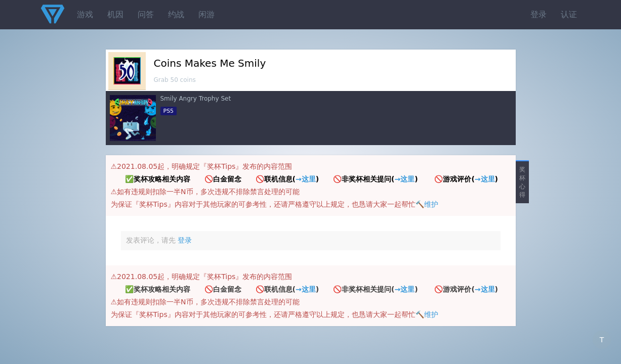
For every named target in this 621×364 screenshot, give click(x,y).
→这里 (306, 179)
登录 (539, 14)
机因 (115, 14)
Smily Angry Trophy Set (196, 99)
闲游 (206, 14)
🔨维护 (427, 204)
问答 (146, 14)
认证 (569, 14)
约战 (176, 14)
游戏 (85, 14)
